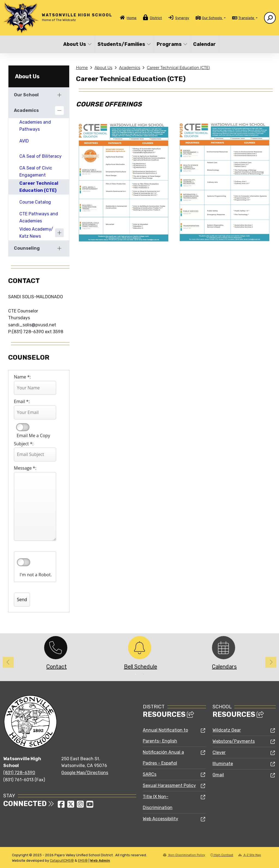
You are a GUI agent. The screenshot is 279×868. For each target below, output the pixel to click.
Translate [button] (247, 18)
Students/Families (123, 44)
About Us (77, 44)
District (156, 18)
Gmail (218, 775)
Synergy (182, 18)
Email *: (22, 401)
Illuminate (223, 764)
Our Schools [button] (212, 18)
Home (132, 18)
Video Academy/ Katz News (36, 233)
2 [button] (144, 674)
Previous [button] (8, 662)
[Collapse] (59, 111)
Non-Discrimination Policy (184, 855)
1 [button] (135, 674)
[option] (56, 654)
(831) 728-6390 (19, 773)
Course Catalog (35, 202)
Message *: (25, 468)
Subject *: (24, 444)
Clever (219, 752)
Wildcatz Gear (227, 730)
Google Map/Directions (85, 773)
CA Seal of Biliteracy (40, 156)
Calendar (204, 44)
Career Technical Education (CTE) (178, 68)
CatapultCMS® (62, 860)
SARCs (150, 774)
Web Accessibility (160, 819)
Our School (26, 95)
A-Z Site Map (250, 855)
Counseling (27, 248)
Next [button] (271, 662)
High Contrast (224, 855)
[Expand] (59, 95)
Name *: (22, 377)
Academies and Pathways (35, 126)
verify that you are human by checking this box (24, 562)
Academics (130, 68)
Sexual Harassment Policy (169, 785)
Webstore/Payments (234, 741)
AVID (24, 141)
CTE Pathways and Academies (39, 217)
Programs (172, 44)
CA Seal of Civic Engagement (36, 171)
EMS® (83, 860)
